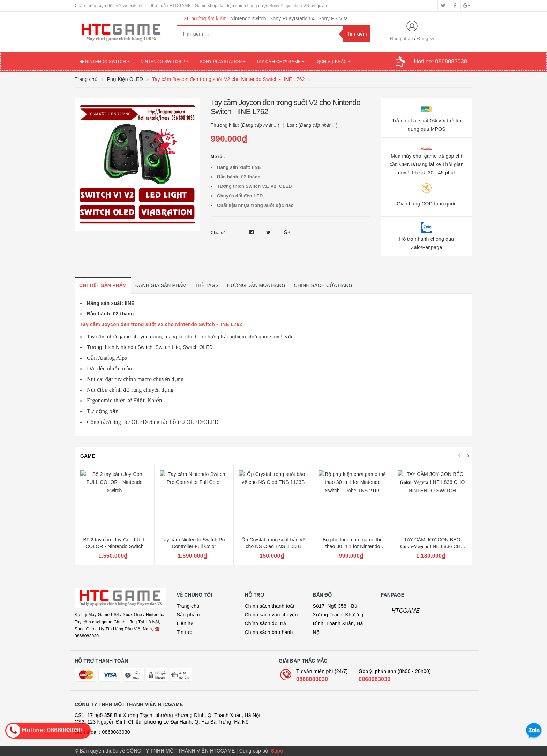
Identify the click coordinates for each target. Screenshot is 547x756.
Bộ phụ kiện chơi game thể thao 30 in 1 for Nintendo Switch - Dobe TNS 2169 (353, 547)
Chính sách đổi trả (266, 623)
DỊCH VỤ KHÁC (333, 62)
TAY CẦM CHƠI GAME (280, 62)
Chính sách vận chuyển (271, 615)
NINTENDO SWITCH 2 (165, 62)
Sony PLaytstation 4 (292, 18)
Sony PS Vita (333, 18)
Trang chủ (188, 606)
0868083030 (312, 679)
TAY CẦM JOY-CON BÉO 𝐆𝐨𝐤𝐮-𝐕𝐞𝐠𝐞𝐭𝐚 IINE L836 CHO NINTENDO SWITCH (432, 547)
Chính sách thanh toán (270, 606)
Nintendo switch (248, 18)
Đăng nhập (402, 39)
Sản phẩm (188, 615)
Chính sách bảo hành (269, 632)
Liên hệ (185, 623)
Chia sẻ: (219, 233)
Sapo (277, 751)
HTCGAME (406, 611)
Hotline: (441, 62)
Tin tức (185, 632)
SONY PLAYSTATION (223, 62)
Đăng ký (426, 39)
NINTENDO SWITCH (105, 62)
